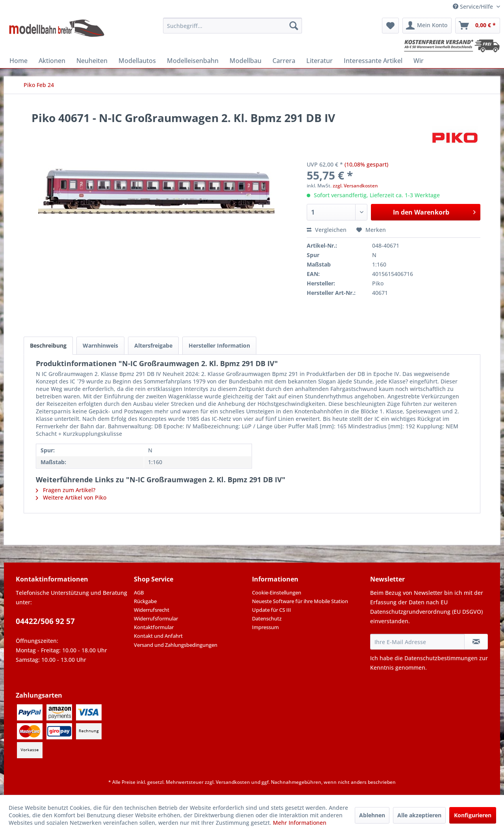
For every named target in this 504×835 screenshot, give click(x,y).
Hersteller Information (219, 345)
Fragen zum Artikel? (66, 490)
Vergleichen (327, 230)
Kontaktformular (154, 627)
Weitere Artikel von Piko (71, 497)
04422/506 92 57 (45, 621)
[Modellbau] (246, 61)
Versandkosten (233, 782)
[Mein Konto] (427, 26)
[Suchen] (294, 26)
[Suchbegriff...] (233, 26)
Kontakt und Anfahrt (158, 636)
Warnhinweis (100, 345)
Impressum (265, 627)
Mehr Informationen (300, 823)
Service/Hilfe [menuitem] (474, 6)
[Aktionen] (52, 61)
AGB (139, 592)
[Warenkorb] (478, 26)
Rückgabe (145, 601)
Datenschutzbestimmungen (441, 658)
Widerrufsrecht (152, 610)
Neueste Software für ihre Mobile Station (300, 601)
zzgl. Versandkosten (355, 186)
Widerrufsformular (156, 618)
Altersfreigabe (153, 345)
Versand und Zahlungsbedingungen (176, 645)
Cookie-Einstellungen (277, 592)
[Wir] (419, 61)
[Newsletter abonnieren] (476, 642)
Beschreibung (48, 345)
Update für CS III (271, 610)
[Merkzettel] (390, 26)
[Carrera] (284, 61)
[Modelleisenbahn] (193, 61)
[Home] (19, 61)
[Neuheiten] (92, 61)
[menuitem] (233, 26)
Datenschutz (267, 618)
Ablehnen (372, 815)
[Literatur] (320, 61)
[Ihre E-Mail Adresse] (417, 642)
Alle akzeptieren (419, 815)
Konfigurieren (473, 815)
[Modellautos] (137, 61)
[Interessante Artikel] (373, 61)
